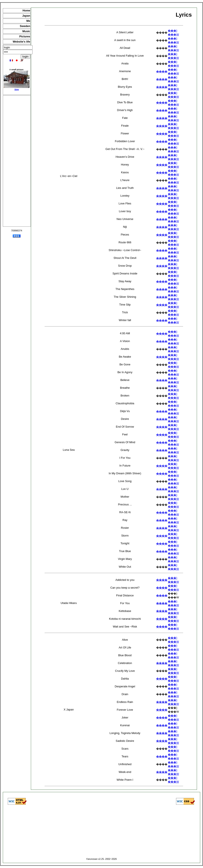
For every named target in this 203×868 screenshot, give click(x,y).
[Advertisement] (17, 161)
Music (26, 31)
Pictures (25, 36)
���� (162, 71)
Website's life (21, 42)
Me (28, 21)
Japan (26, 16)
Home (26, 10)
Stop (17, 89)
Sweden (25, 26)
